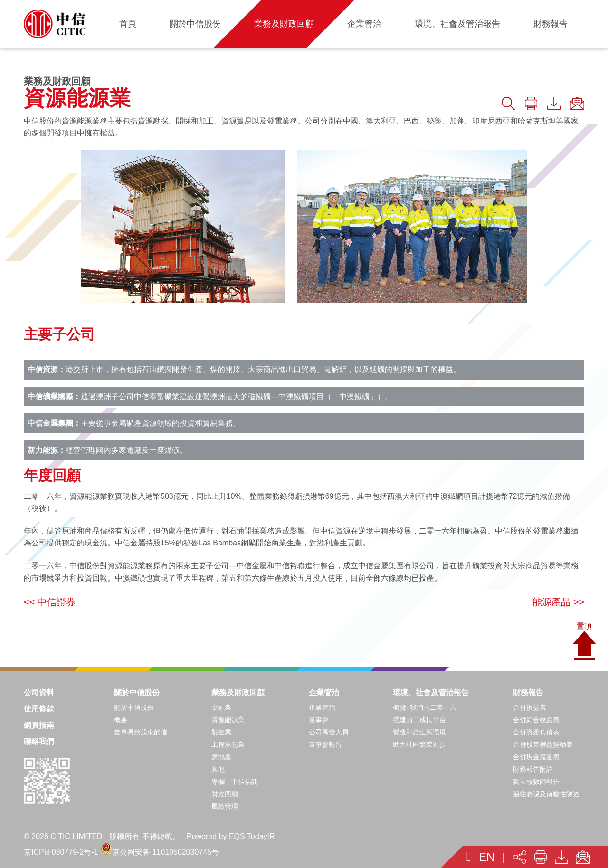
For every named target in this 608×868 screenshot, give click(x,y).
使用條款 (39, 709)
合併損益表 (530, 707)
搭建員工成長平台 (419, 720)
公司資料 (39, 692)
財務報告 (528, 692)
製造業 (221, 732)
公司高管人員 (329, 732)
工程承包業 (228, 744)
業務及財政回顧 (238, 692)
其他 (218, 769)
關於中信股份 (137, 692)
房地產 (221, 757)
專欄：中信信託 (235, 782)
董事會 (319, 720)
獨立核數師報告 (536, 782)
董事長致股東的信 (141, 732)
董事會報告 (325, 744)
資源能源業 (228, 720)
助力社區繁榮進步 (419, 744)
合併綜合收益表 (536, 720)
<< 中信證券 (50, 602)
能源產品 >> (558, 602)
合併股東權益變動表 (543, 744)
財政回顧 (225, 794)
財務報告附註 (533, 769)
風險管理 (225, 806)
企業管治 (324, 692)
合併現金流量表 (536, 757)
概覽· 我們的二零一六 (425, 707)
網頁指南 (39, 725)
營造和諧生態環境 (419, 732)
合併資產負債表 (536, 732)
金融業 (221, 707)
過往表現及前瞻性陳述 (546, 794)
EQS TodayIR (252, 836)
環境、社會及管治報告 (431, 692)
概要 (121, 720)
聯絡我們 (39, 741)
